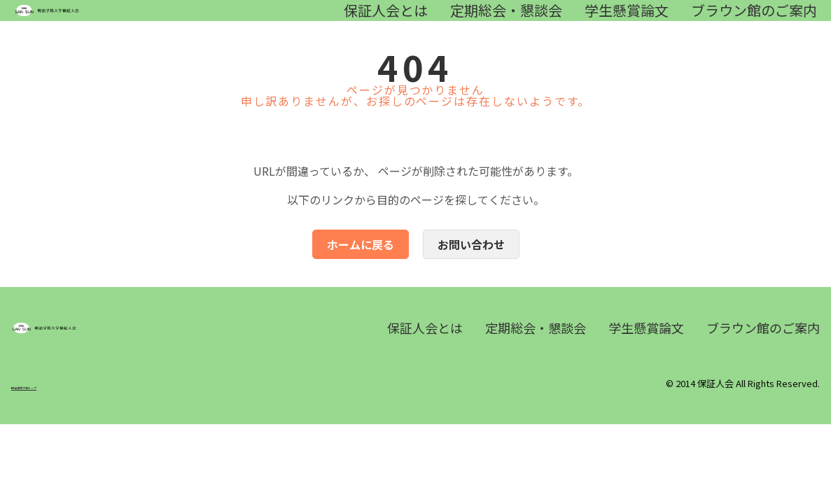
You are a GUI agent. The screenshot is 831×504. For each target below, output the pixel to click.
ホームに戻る (361, 265)
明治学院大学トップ (52, 429)
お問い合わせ (471, 265)
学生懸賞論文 (627, 21)
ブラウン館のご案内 (754, 21)
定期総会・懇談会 (506, 21)
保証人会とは (386, 21)
